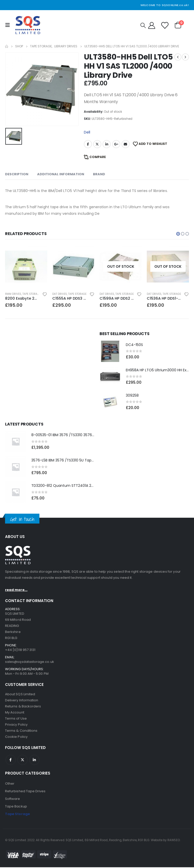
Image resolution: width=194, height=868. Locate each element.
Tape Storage (32, 294)
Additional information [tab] (61, 174)
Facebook (88, 144)
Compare (98, 157)
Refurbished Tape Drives (25, 792)
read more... (16, 591)
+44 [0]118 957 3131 (20, 651)
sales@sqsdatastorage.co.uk (30, 662)
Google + (116, 144)
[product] (26, 267)
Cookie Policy (16, 737)
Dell (87, 132)
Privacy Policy (16, 725)
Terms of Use (16, 719)
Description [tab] (17, 174)
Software (13, 799)
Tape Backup (16, 807)
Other (10, 784)
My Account (15, 713)
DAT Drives (60, 294)
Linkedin (34, 761)
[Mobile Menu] (9, 25)
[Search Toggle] (143, 25)
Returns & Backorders (23, 707)
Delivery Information (22, 701)
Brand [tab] (99, 174)
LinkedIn (107, 144)
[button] (178, 234)
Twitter (97, 144)
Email (126, 144)
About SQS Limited (20, 695)
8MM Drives (13, 294)
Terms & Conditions (21, 731)
